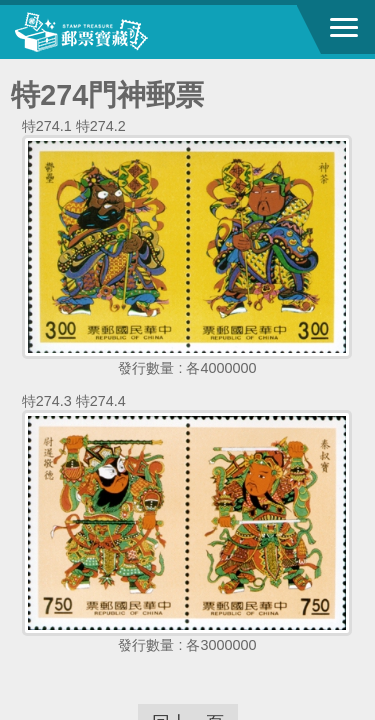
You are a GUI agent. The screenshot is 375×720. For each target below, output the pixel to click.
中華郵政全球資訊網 (125, 32)
